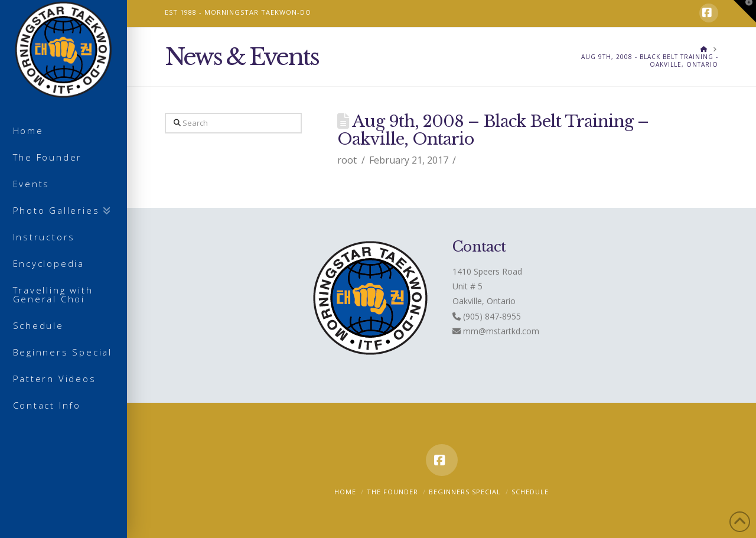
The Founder (392, 492)
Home (345, 492)
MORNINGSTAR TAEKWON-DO (258, 12)
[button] (745, 11)
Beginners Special (465, 492)
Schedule (530, 492)
